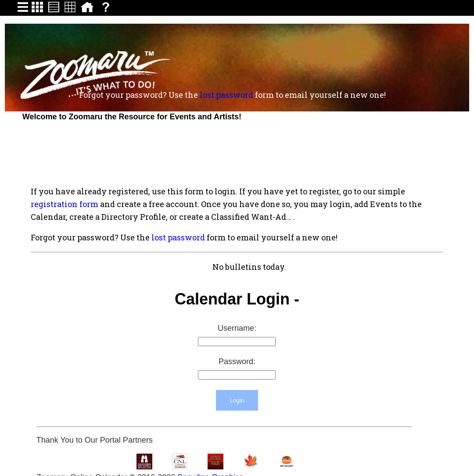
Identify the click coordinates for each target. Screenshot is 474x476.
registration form (65, 204)
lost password (226, 95)
